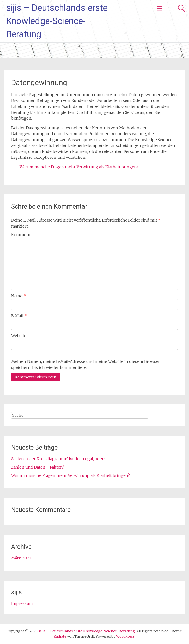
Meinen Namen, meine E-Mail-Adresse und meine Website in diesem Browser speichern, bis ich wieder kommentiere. (86, 364)
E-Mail (19, 316)
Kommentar (23, 235)
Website (19, 336)
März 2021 (21, 558)
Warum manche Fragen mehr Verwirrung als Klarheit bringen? (79, 167)
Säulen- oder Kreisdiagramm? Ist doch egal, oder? (58, 459)
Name (18, 296)
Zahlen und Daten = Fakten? (38, 467)
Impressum (22, 603)
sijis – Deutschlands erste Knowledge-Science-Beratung (57, 21)
